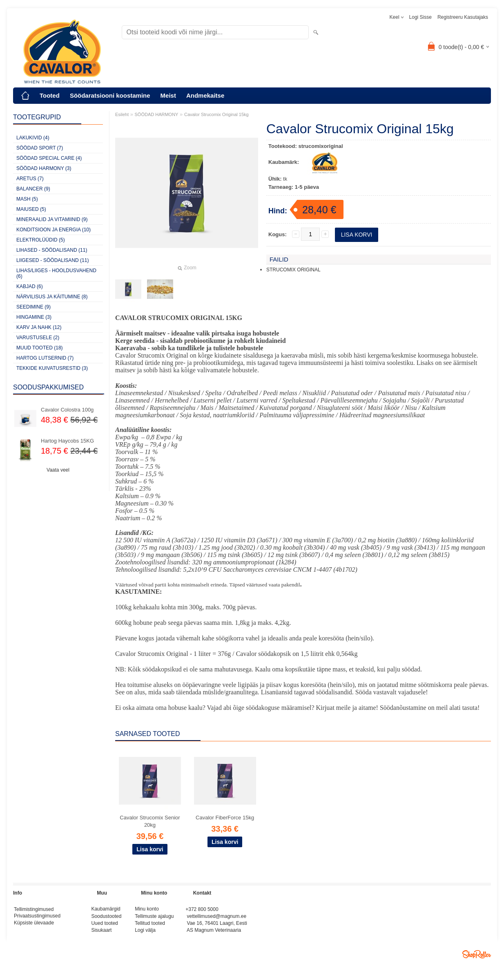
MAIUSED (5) (31, 209)
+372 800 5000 (202, 910)
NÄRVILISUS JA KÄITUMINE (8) (52, 297)
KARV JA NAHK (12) (39, 327)
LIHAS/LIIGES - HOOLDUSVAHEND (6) (56, 273)
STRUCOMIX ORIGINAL (293, 270)
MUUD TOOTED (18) (40, 348)
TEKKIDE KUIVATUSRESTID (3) (52, 368)
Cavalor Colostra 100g (67, 410)
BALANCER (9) (33, 189)
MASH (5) (27, 199)
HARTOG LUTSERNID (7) (45, 358)
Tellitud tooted (150, 925)
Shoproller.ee (477, 958)
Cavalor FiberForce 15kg (225, 818)
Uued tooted (104, 925)
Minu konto (147, 910)
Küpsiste (24, 925)
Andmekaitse (205, 95)
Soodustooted (106, 917)
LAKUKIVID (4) (33, 138)
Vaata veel (58, 470)
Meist (168, 95)
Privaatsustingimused (37, 917)
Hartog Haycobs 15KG (67, 441)
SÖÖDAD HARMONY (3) (44, 168)
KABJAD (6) (30, 286)
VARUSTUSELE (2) (38, 338)
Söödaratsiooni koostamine (110, 95)
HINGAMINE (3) (34, 317)
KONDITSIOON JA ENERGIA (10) (54, 230)
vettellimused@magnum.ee (217, 917)
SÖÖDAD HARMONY (157, 114)
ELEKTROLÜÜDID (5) (41, 240)
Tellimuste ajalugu (154, 917)
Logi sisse (420, 17)
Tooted (50, 95)
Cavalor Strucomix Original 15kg (216, 114)
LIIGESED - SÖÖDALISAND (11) (52, 260)
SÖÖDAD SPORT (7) (40, 148)
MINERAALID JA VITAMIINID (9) (52, 219)
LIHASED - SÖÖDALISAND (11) (52, 250)
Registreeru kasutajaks (463, 17)
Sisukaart (101, 933)
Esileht (122, 114)
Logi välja (145, 933)
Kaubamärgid (106, 910)
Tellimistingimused (34, 910)
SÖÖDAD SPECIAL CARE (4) (49, 158)
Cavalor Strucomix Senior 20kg (150, 821)
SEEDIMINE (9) (33, 307)
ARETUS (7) (30, 179)
